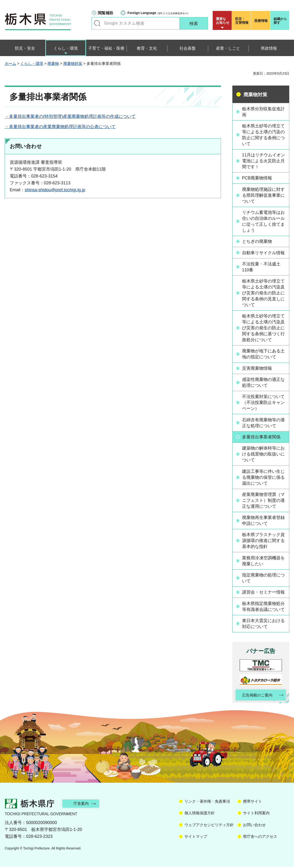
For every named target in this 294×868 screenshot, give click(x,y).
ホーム (10, 64)
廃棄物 (53, 64)
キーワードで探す (97, 23)
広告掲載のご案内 (257, 696)
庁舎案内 (82, 805)
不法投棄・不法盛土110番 (261, 267)
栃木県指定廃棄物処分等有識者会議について (263, 607)
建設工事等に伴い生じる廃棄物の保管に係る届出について (263, 478)
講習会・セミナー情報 (263, 593)
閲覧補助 (106, 13)
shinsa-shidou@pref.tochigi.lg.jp (55, 190)
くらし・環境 (32, 64)
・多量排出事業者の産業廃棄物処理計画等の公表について (60, 127)
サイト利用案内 (256, 814)
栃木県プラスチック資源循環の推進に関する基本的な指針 (263, 542)
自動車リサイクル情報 (263, 253)
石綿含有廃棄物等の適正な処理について (263, 424)
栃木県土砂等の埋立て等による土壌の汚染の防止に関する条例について (263, 135)
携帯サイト (253, 803)
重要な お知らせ (223, 21)
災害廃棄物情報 (257, 369)
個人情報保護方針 (200, 814)
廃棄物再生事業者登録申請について (263, 521)
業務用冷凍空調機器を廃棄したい (263, 562)
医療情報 (261, 21)
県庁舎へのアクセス (260, 838)
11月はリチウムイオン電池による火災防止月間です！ (264, 161)
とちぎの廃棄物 (257, 242)
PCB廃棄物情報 (257, 178)
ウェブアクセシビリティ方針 (209, 826)
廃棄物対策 (73, 64)
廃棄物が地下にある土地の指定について (263, 355)
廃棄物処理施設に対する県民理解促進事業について (263, 195)
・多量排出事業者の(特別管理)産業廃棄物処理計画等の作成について (70, 116)
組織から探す (280, 21)
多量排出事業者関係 (261, 438)
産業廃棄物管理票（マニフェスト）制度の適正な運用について (263, 501)
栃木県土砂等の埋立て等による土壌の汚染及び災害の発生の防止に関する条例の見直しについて (263, 293)
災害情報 (242, 21)
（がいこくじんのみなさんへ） (158, 13)
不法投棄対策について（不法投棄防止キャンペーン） (263, 403)
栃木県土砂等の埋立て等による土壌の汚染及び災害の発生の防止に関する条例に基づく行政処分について (263, 328)
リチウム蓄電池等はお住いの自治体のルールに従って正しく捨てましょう (263, 222)
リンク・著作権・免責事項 (207, 803)
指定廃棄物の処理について (263, 579)
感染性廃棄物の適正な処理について (263, 383)
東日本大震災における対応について (263, 625)
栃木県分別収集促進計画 (263, 112)
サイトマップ (196, 838)
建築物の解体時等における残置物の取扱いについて (263, 455)
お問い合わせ (254, 826)
